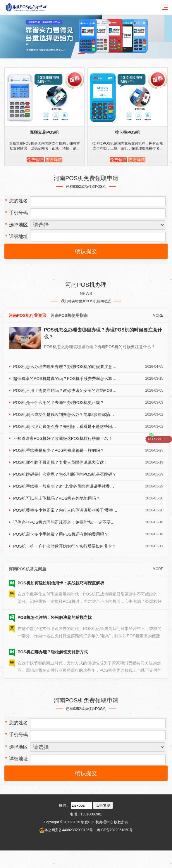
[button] (81, 53)
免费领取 (35, 160)
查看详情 (54, 160)
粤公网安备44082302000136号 (69, 830)
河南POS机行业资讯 (27, 315)
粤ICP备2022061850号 (115, 830)
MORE (158, 315)
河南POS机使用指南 (69, 315)
